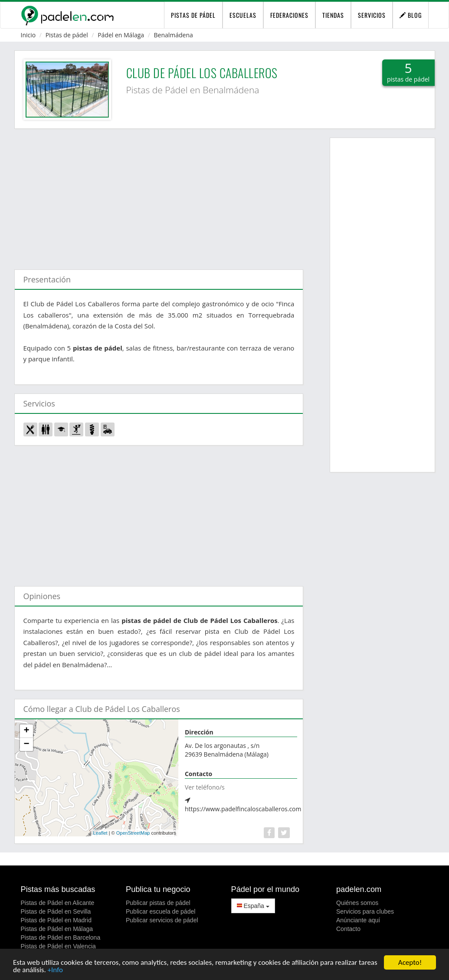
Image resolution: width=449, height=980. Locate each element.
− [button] (26, 744)
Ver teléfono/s (205, 787)
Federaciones (289, 15)
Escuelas (243, 15)
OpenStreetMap (133, 833)
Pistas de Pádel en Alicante (58, 903)
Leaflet (100, 833)
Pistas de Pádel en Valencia (58, 946)
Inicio (28, 35)
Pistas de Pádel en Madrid (56, 920)
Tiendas (333, 15)
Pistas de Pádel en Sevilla (56, 911)
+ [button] (26, 731)
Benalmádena (174, 35)
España (253, 906)
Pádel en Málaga (121, 35)
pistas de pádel (193, 15)
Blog (411, 15)
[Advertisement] (159, 195)
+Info (55, 970)
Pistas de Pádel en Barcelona (61, 937)
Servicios (372, 15)
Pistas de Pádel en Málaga (57, 929)
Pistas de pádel (67, 35)
